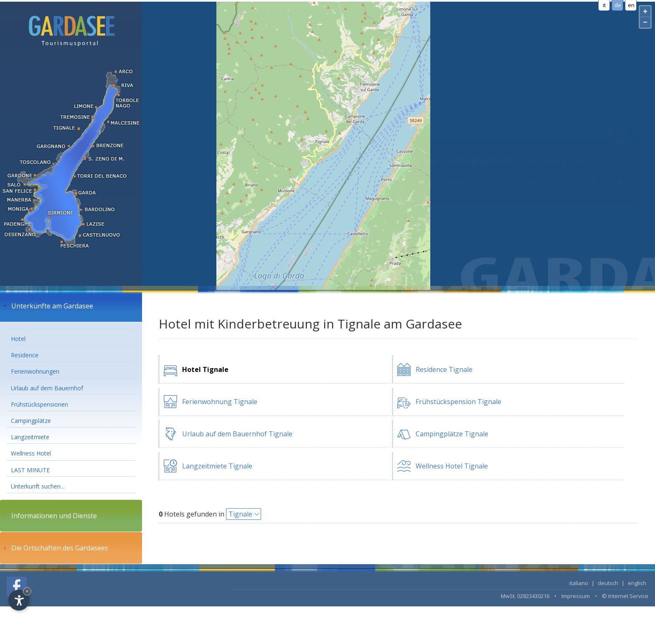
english (637, 583)
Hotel (18, 339)
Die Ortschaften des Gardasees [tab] (55, 548)
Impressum (576, 596)
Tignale (240, 514)
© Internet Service (625, 596)
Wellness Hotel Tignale (452, 466)
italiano (579, 583)
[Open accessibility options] (19, 600)
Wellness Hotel (31, 453)
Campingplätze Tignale (452, 434)
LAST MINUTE (30, 470)
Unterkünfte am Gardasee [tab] (47, 306)
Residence (25, 355)
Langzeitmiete (30, 437)
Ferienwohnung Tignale (220, 402)
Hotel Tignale (205, 369)
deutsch (608, 583)
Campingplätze (31, 421)
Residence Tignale (444, 369)
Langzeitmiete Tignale (217, 466)
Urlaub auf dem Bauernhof (47, 388)
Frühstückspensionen (39, 404)
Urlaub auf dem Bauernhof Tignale (237, 434)
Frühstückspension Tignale (458, 402)
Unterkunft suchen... (38, 486)
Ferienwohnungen (35, 371)
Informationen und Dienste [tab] (49, 516)
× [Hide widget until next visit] (27, 591)
